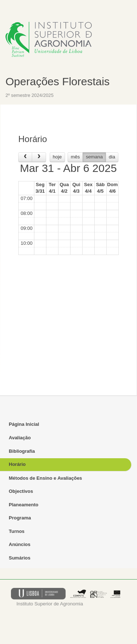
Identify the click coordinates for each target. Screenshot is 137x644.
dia (112, 157)
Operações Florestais (58, 81)
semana (94, 157)
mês (75, 157)
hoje (57, 157)
